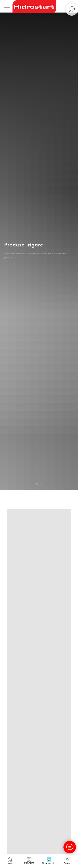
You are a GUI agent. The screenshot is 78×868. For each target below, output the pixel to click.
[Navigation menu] (7, 6)
